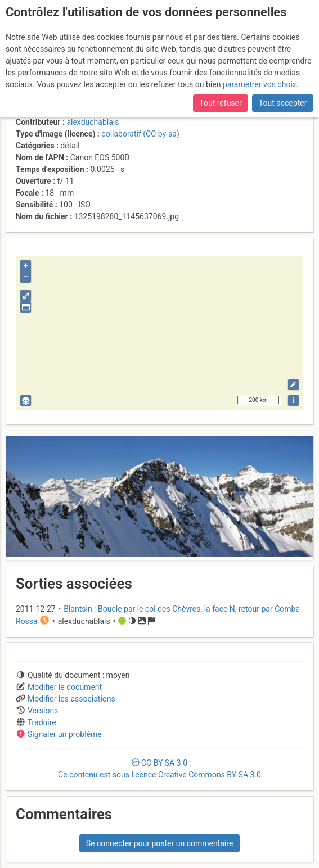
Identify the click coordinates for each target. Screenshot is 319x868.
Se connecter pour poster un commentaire (160, 843)
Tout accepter (283, 103)
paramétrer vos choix (260, 84)
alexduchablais (93, 122)
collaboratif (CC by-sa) (140, 134)
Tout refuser (220, 103)
